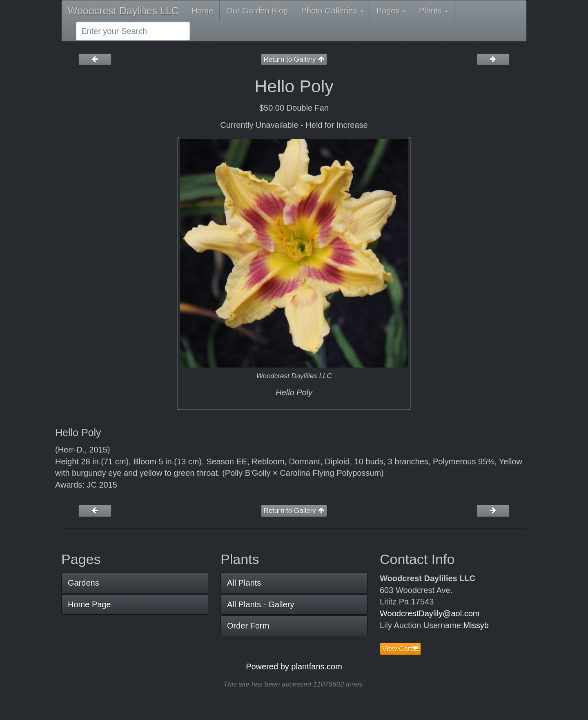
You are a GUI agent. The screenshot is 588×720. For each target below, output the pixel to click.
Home (202, 11)
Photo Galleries (332, 11)
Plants (433, 11)
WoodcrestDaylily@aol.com (430, 613)
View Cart (400, 649)
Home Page (89, 604)
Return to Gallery (294, 59)
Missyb (476, 625)
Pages (391, 11)
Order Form (248, 626)
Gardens (84, 583)
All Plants (244, 583)
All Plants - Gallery (261, 604)
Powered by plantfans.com (294, 667)
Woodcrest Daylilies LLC (123, 11)
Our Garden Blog (257, 11)
